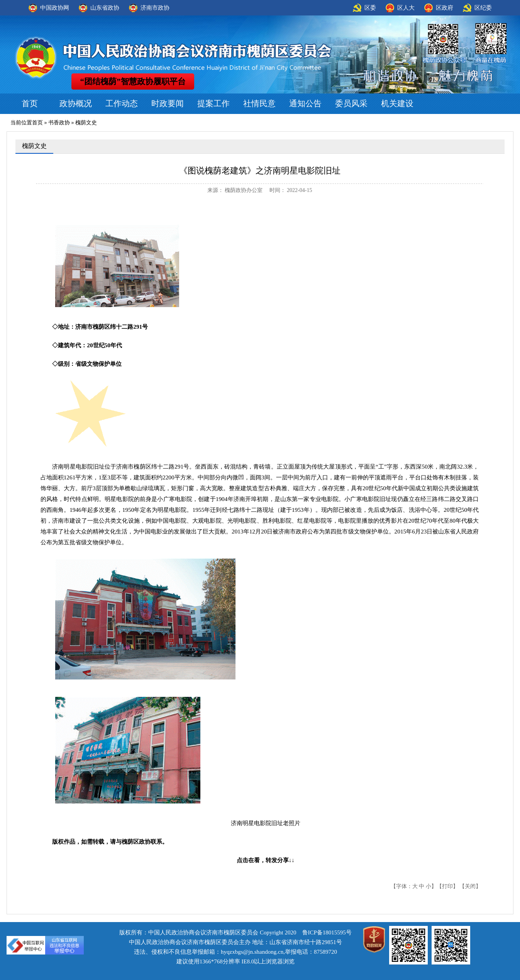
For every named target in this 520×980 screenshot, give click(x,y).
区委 (370, 8)
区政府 (445, 8)
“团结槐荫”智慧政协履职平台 (133, 82)
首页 (30, 104)
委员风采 (351, 104)
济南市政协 (155, 8)
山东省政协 (105, 8)
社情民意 (259, 104)
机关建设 (397, 104)
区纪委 (483, 8)
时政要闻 (168, 104)
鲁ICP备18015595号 (327, 932)
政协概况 (76, 104)
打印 (447, 886)
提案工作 (213, 104)
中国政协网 (55, 8)
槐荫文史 (86, 123)
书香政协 (59, 123)
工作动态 (122, 104)
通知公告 (305, 104)
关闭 (470, 886)
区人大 (406, 8)
